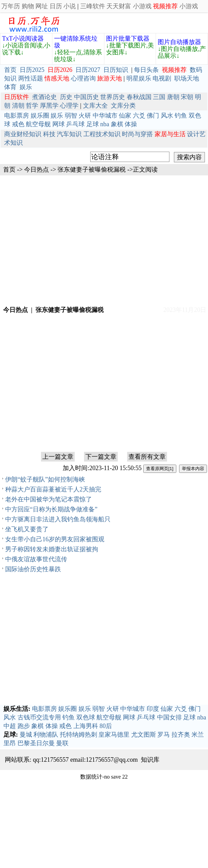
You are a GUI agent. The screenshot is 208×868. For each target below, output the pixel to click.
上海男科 (86, 726)
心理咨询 (83, 78)
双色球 (86, 717)
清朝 (18, 106)
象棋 (117, 124)
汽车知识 (69, 134)
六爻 (139, 116)
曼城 (26, 735)
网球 (59, 124)
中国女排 (169, 717)
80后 (106, 726)
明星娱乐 (139, 78)
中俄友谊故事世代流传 (36, 559)
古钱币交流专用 (39, 717)
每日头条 (146, 70)
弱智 (71, 116)
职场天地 (187, 78)
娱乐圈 (40, 116)
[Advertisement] (104, 240)
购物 (28, 6)
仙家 (125, 116)
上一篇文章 (58, 457)
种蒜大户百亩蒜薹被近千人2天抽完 (53, 489)
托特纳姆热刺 (79, 735)
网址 (42, 6)
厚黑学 (49, 106)
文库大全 (95, 106)
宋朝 (187, 97)
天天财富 (119, 6)
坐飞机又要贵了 (27, 529)
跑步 (24, 726)
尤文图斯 (144, 735)
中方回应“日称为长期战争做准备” (51, 509)
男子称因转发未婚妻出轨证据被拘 (52, 549)
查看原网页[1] (160, 469)
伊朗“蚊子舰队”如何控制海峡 (45, 479)
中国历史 (86, 97)
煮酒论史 (44, 97)
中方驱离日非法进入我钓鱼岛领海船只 (58, 519)
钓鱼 (181, 116)
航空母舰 (38, 124)
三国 (159, 97)
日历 (56, 6)
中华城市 (105, 116)
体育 (10, 87)
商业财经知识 (23, 134)
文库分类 (123, 106)
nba (105, 124)
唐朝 (173, 97)
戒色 (18, 124)
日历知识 (116, 70)
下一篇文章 (101, 457)
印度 (153, 709)
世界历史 (113, 97)
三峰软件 (93, 6)
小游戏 (142, 6)
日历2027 (88, 70)
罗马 (164, 735)
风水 (167, 116)
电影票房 (17, 116)
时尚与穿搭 (137, 134)
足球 (93, 124)
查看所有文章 (147, 457)
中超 (10, 726)
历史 (66, 97)
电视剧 (162, 78)
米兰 (198, 735)
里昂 (10, 743)
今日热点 (37, 170)
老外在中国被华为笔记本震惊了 (49, 499)
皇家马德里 (114, 735)
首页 (10, 70)
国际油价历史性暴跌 (33, 569)
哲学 (32, 106)
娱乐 (26, 87)
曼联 (62, 743)
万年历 (11, 6)
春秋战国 (139, 97)
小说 (70, 6)
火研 (85, 116)
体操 (131, 124)
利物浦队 (46, 735)
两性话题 (31, 78)
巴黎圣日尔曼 (36, 743)
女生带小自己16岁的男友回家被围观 (55, 539)
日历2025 (32, 70)
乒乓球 (75, 124)
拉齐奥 (181, 735)
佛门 (153, 116)
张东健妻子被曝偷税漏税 (92, 170)
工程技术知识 (102, 134)
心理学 (69, 106)
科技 (49, 134)
